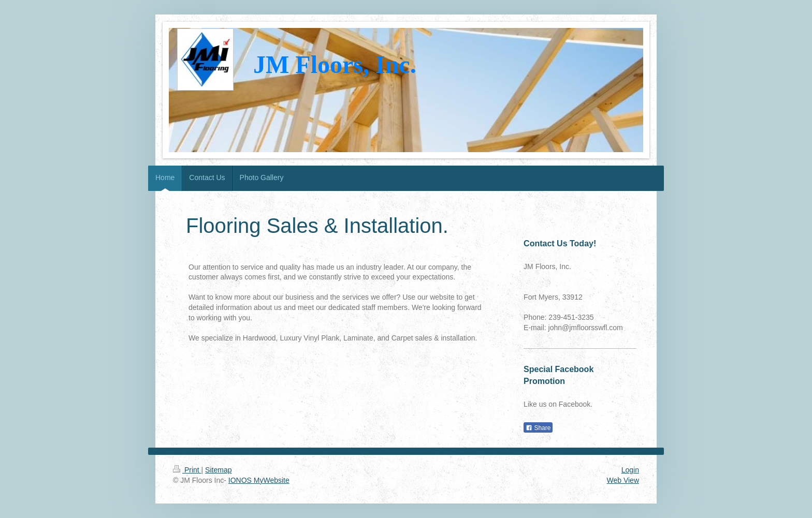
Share (538, 428)
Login (630, 470)
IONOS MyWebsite (259, 480)
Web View (623, 480)
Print (187, 470)
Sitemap (218, 470)
